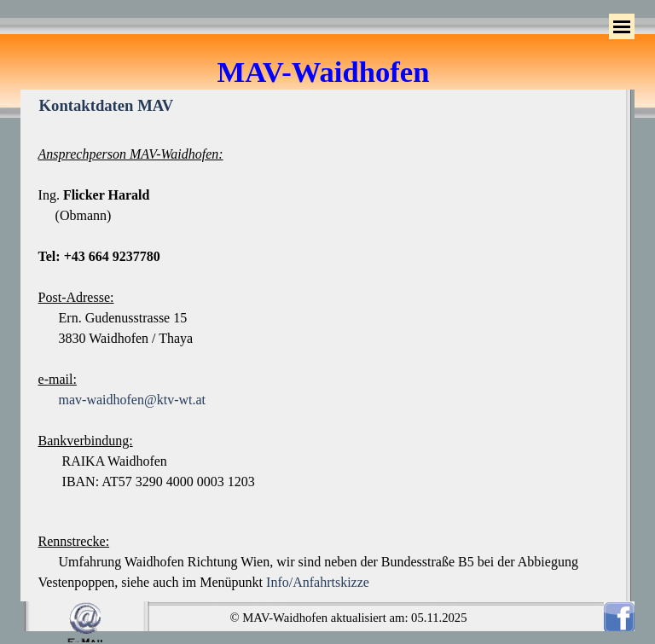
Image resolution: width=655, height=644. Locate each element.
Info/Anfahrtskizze (318, 582)
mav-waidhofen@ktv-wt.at (132, 400)
